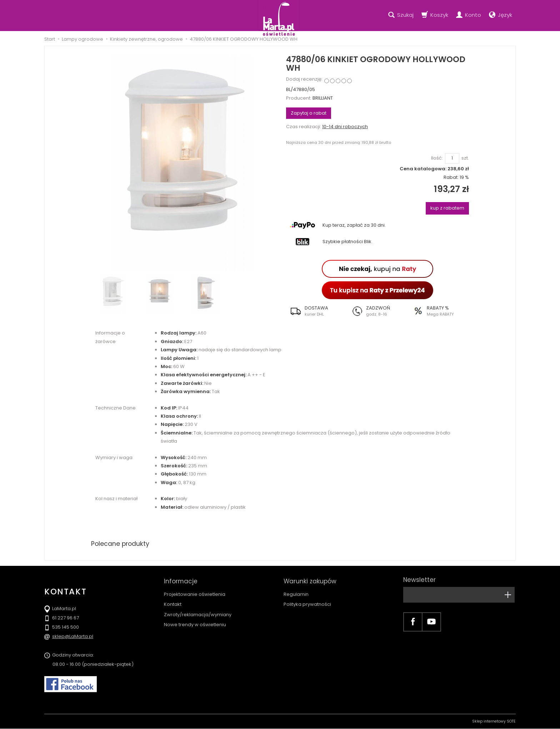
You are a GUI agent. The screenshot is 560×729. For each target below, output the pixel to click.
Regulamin (296, 592)
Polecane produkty (121, 544)
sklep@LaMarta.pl (73, 637)
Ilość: (437, 158)
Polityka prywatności (307, 602)
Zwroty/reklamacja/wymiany (198, 612)
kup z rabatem (447, 208)
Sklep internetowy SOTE (494, 722)
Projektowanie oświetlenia (195, 592)
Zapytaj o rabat (309, 113)
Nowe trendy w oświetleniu (195, 622)
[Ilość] (452, 158)
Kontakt (173, 602)
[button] (317, 311)
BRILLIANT (323, 98)
